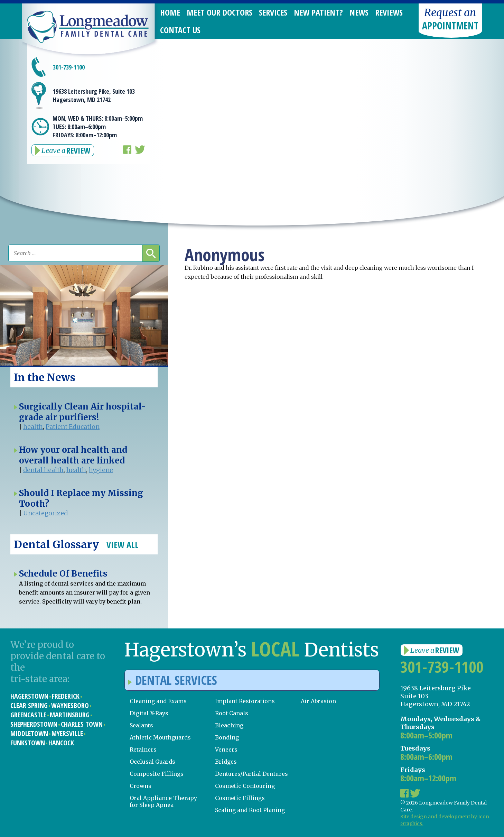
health (33, 427)
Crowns (141, 786)
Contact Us (180, 30)
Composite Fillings (157, 774)
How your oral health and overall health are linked (73, 455)
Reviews (389, 12)
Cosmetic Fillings (240, 798)
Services (273, 12)
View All (123, 545)
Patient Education (73, 427)
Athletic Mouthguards (160, 737)
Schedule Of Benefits (63, 574)
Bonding (227, 737)
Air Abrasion (318, 701)
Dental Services (173, 680)
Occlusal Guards (152, 762)
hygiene (101, 470)
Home (170, 12)
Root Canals (232, 713)
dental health (43, 470)
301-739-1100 (69, 67)
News (359, 12)
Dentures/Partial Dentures (251, 774)
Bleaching (229, 725)
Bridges (226, 762)
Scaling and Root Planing (250, 810)
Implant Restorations (245, 701)
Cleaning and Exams (158, 701)
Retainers (143, 749)
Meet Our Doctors (220, 12)
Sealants (141, 725)
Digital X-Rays (149, 713)
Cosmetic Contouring (245, 786)
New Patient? (318, 12)
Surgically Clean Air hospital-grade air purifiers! (82, 412)
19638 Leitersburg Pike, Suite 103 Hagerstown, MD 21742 (94, 95)
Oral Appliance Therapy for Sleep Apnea (163, 801)
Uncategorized (45, 513)
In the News (45, 377)
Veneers (226, 749)
